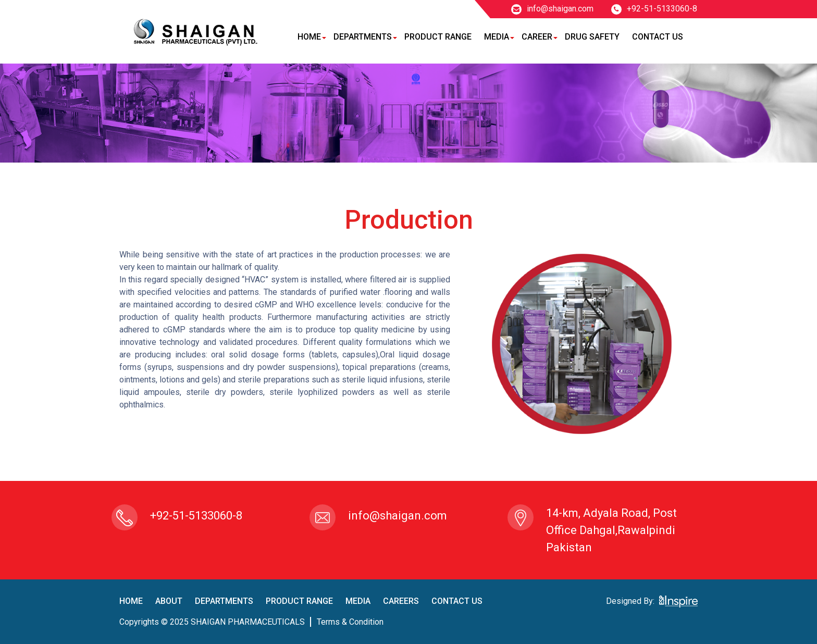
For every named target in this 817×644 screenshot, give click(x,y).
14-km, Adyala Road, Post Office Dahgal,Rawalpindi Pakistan (611, 530)
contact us (457, 601)
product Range (299, 601)
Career (537, 37)
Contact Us (658, 37)
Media (497, 37)
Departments (363, 37)
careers (401, 601)
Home (309, 37)
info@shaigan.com (552, 9)
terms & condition (350, 622)
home (131, 601)
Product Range (438, 37)
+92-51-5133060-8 (654, 9)
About (169, 601)
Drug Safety (592, 37)
